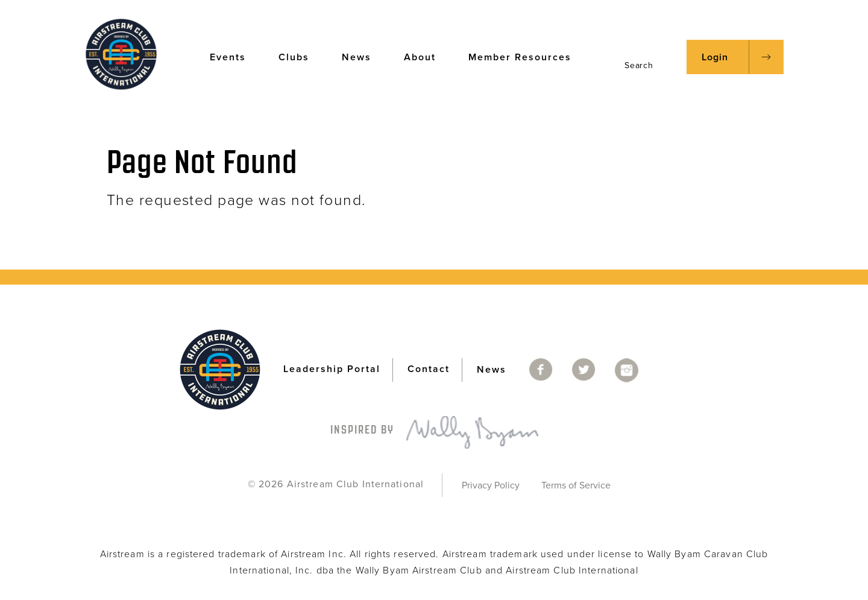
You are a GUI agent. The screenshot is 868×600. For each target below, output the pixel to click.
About (426, 56)
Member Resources (526, 56)
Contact (429, 369)
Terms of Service (576, 485)
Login (715, 57)
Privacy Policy (491, 485)
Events (234, 56)
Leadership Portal (332, 369)
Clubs (300, 56)
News (362, 56)
